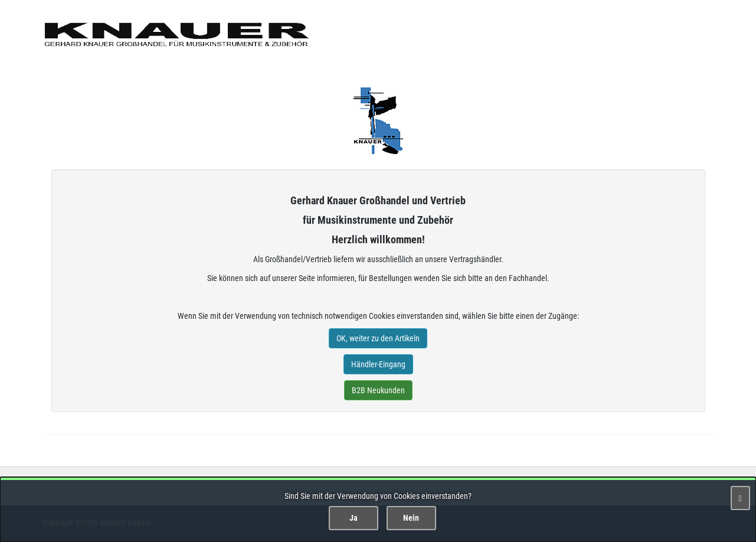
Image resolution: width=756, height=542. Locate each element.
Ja (354, 518)
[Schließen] (740, 498)
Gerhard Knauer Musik (378, 121)
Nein (411, 518)
